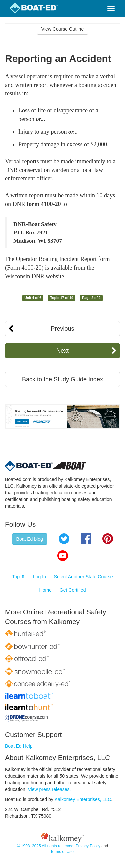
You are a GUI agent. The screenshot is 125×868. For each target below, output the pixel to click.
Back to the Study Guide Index (62, 379)
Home (45, 590)
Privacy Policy (88, 846)
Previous (62, 329)
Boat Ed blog (30, 539)
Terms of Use (62, 852)
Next (62, 351)
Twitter (64, 539)
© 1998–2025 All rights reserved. (46, 846)
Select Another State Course (83, 577)
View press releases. (49, 789)
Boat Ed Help (19, 746)
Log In (39, 577)
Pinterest (108, 539)
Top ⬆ (19, 577)
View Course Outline (62, 29)
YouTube (63, 556)
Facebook (86, 539)
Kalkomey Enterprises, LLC (83, 799)
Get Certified (73, 590)
